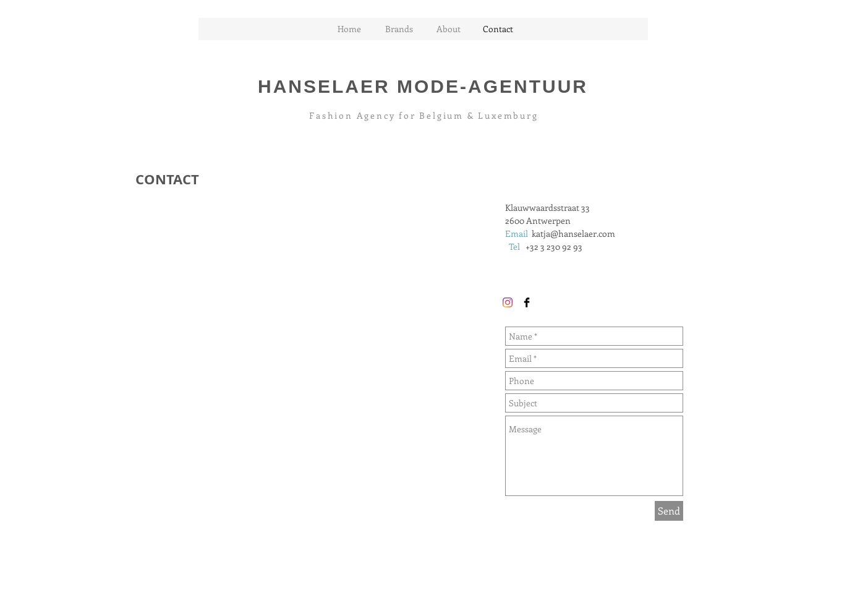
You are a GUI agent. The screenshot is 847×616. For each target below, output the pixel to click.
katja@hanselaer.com (573, 233)
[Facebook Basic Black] (527, 302)
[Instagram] (508, 302)
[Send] (669, 511)
